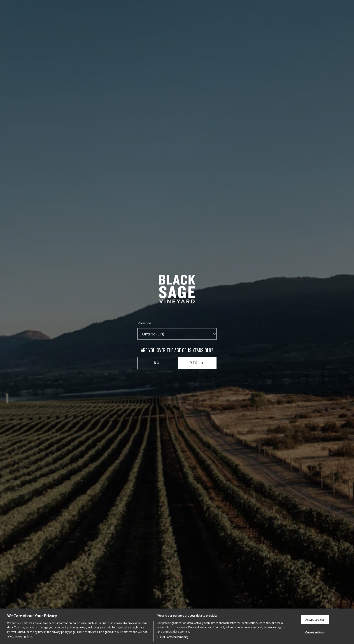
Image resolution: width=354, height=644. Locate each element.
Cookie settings (315, 632)
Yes (194, 363)
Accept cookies (315, 619)
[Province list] (177, 334)
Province (144, 323)
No (157, 363)
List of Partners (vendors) (173, 637)
